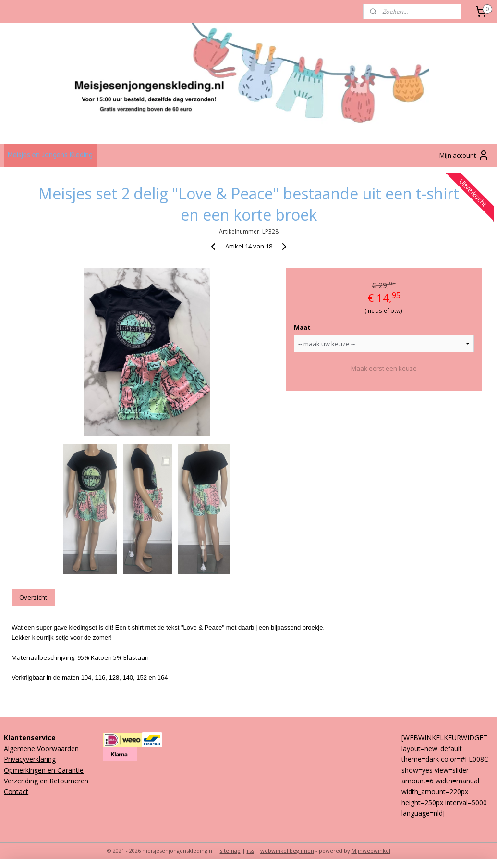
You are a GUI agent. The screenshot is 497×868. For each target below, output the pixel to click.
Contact (16, 791)
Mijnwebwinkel (371, 850)
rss (250, 850)
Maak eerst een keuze (384, 368)
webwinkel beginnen (287, 850)
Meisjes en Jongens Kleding (50, 155)
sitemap (230, 850)
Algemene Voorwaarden (41, 749)
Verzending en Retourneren (46, 781)
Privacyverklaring (30, 759)
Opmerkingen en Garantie (44, 770)
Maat (302, 328)
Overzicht (33, 597)
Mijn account (464, 155)
